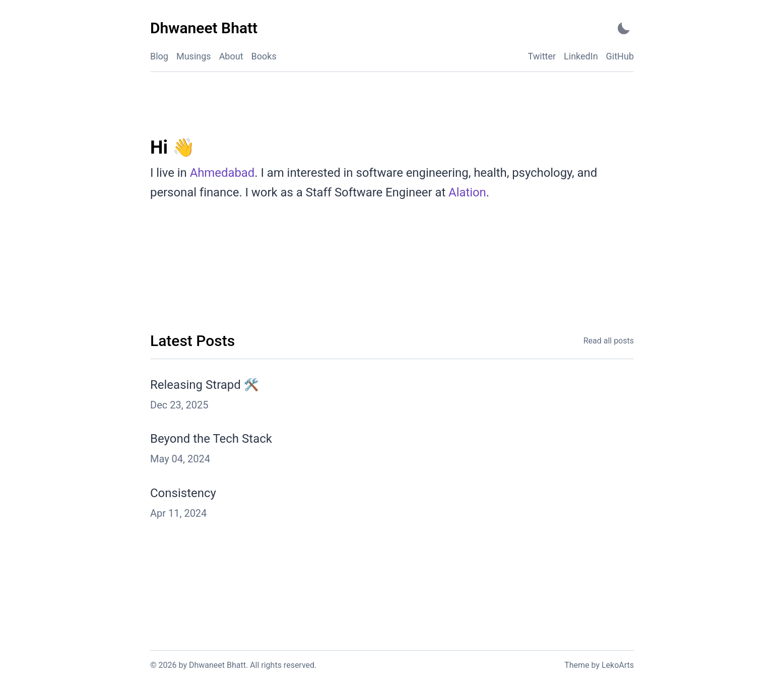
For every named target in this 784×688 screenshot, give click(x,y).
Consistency (183, 493)
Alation (467, 192)
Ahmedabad (222, 173)
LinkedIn (581, 56)
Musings (194, 56)
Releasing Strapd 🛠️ (205, 385)
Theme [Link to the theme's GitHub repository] (577, 665)
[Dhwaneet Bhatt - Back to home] (204, 28)
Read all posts (609, 341)
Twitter (542, 56)
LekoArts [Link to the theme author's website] (618, 665)
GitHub (620, 56)
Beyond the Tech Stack (211, 439)
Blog (159, 56)
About (231, 56)
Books (264, 56)
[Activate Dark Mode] (624, 28)
